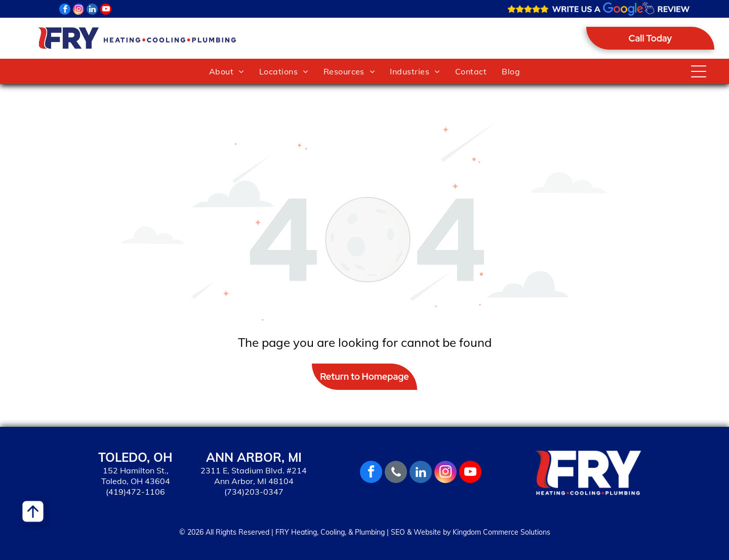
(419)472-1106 (135, 492)
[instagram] (78, 10)
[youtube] (106, 10)
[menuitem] (227, 71)
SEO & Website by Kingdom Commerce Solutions (471, 532)
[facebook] (65, 10)
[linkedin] (92, 10)
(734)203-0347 (254, 492)
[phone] (396, 473)
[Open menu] (699, 71)
